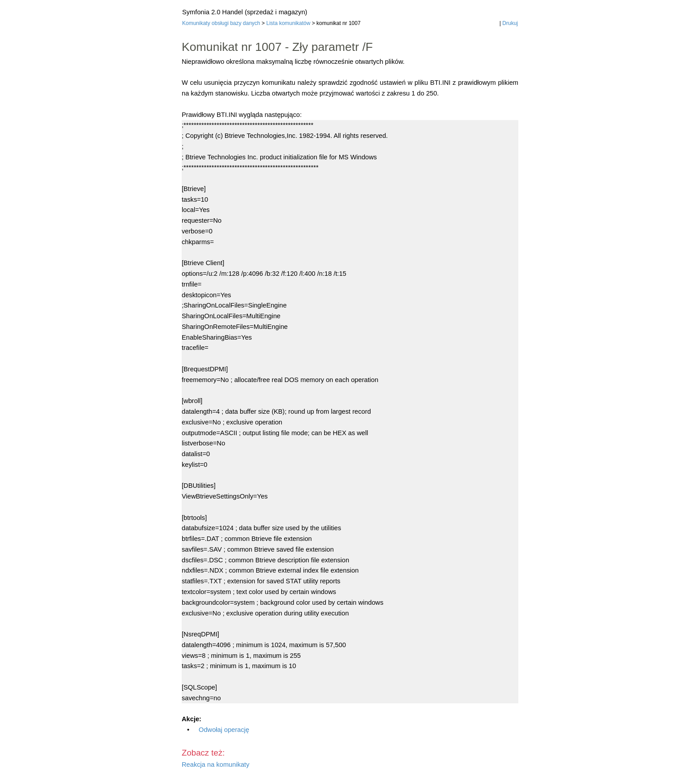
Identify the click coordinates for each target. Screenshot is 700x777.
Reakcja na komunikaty (216, 765)
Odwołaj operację (224, 730)
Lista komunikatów (288, 23)
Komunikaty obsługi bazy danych (221, 23)
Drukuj (510, 23)
